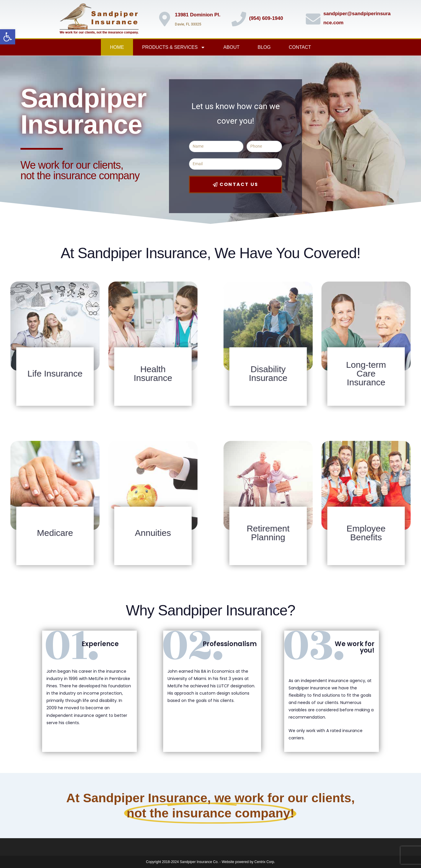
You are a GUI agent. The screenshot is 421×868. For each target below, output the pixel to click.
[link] (8, 37)
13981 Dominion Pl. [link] (198, 15)
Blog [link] (264, 47)
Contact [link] (300, 47)
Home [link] (117, 47)
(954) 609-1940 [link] (266, 18)
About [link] (231, 47)
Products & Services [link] (174, 47)
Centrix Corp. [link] (265, 862)
